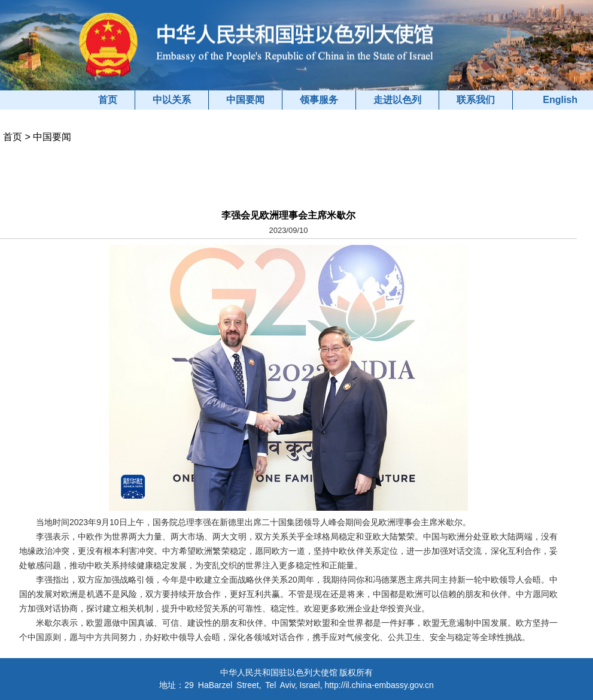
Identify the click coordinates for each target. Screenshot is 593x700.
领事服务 (319, 100)
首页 (108, 100)
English (560, 100)
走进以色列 (397, 100)
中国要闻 (245, 100)
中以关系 (172, 100)
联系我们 (476, 100)
